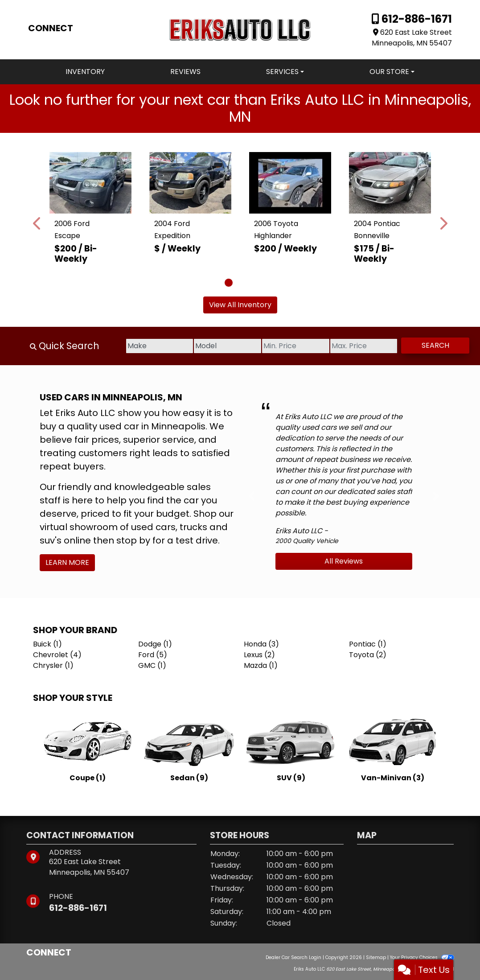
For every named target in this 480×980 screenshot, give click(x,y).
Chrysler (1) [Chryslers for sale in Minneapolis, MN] (53, 665)
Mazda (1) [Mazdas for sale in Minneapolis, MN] (261, 665)
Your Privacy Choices (422, 957)
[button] (37, 223)
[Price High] (352, 346)
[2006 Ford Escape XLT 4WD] (90, 183)
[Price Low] (276, 346)
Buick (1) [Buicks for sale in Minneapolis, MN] (47, 644)
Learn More (67, 562)
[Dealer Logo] (240, 29)
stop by (133, 540)
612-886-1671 (416, 19)
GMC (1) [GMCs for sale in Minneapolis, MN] (152, 665)
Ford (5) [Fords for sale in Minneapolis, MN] (153, 655)
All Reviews (344, 561)
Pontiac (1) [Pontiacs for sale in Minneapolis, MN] (368, 644)
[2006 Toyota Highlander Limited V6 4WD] (290, 183)
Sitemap (376, 957)
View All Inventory (240, 305)
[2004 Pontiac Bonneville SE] (390, 183)
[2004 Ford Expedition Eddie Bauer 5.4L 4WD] (190, 183)
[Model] (200, 346)
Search (431, 345)
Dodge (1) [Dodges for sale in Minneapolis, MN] (155, 644)
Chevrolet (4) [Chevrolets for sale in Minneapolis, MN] (57, 655)
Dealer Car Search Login (293, 957)
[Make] (124, 346)
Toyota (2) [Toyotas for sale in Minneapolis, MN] (368, 655)
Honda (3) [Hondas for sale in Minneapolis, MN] (261, 644)
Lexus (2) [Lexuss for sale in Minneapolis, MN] (259, 655)
